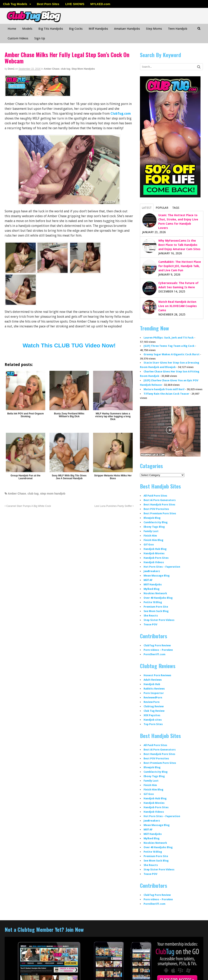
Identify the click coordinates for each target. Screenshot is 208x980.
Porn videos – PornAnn (158, 650)
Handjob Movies (154, 553)
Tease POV (150, 624)
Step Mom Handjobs (83, 69)
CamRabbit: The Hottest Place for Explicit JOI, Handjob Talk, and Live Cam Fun (180, 266)
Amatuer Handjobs (127, 29)
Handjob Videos (154, 562)
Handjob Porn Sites (156, 558)
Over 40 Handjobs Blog (158, 598)
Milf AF (148, 580)
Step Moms (154, 29)
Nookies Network (155, 593)
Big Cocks (76, 29)
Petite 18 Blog (153, 602)
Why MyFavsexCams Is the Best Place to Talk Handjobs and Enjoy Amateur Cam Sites (179, 245)
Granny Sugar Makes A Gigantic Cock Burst (172, 354)
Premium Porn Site (156, 607)
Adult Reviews (153, 680)
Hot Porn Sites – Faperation (162, 567)
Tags (176, 208)
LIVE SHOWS (75, 4)
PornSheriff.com (154, 654)
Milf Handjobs (98, 29)
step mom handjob (53, 494)
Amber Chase (52, 69)
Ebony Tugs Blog (154, 527)
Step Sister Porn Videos (159, 620)
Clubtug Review (154, 706)
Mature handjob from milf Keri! (164, 389)
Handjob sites (153, 720)
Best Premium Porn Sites (160, 513)
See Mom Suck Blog (156, 611)
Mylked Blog (152, 589)
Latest (147, 208)
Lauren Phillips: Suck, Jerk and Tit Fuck (169, 338)
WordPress (174, 971)
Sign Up (40, 38)
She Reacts (151, 616)
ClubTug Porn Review (157, 645)
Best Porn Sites (48, 4)
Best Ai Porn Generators (160, 500)
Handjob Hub (152, 684)
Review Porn (152, 702)
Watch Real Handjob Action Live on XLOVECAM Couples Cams (178, 306)
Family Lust (151, 531)
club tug (66, 69)
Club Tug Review (154, 711)
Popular (162, 208)
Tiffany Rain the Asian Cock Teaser (166, 394)
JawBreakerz (152, 571)
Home (12, 29)
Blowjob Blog (152, 518)
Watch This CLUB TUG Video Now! (69, 345)
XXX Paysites (152, 715)
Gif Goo (149, 545)
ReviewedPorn (153, 698)
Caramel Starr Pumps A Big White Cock (28, 506)
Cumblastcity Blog (156, 522)
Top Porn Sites (153, 724)
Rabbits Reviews (154, 689)
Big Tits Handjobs (51, 29)
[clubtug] (38, 94)
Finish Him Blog (153, 540)
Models (27, 29)
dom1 (11, 69)
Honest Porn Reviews (157, 675)
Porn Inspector (154, 693)
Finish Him (150, 536)
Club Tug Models (15, 4)
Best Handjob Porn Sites (159, 505)
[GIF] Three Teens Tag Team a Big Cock (169, 346)
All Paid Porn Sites (155, 496)
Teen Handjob (178, 29)
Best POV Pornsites (156, 509)
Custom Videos (18, 38)
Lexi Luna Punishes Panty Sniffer (114, 506)
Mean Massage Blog (157, 576)
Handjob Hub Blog (155, 549)
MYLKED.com (100, 4)
